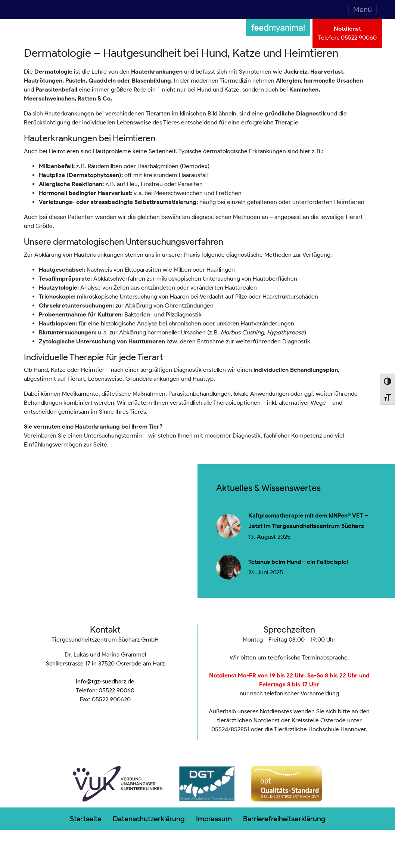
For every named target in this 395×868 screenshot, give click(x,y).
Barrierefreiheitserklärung (284, 819)
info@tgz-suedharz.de (105, 681)
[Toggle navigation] (363, 9)
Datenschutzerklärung (149, 819)
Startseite (86, 819)
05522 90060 (359, 38)
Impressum (214, 819)
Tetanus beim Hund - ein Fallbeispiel (298, 562)
